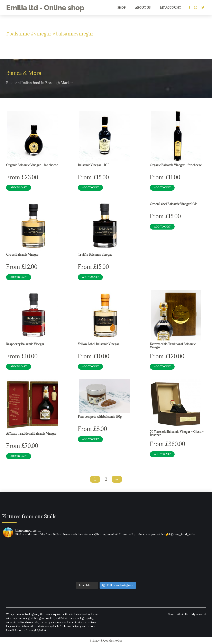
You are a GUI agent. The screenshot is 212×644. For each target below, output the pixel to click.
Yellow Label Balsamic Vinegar (99, 344)
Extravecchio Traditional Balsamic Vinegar (173, 346)
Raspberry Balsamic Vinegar (25, 344)
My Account (170, 8)
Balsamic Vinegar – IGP (94, 165)
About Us (143, 8)
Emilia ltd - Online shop (45, 8)
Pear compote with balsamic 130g (100, 417)
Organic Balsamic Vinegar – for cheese (32, 165)
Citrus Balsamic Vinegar (22, 255)
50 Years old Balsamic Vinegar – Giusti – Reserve (177, 433)
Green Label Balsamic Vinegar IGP (173, 204)
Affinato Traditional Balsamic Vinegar (31, 434)
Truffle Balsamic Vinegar (95, 255)
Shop (122, 8)
